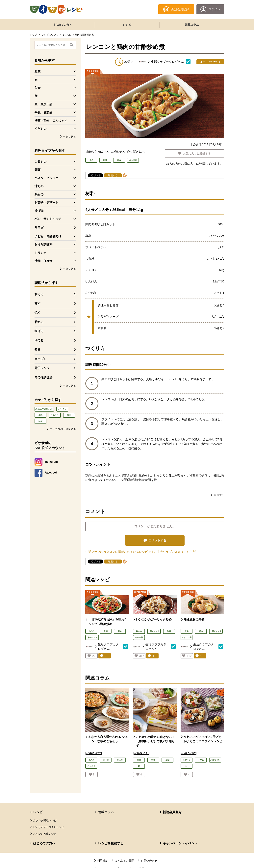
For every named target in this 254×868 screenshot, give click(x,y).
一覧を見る (69, 137)
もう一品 (139, 637)
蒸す (38, 303)
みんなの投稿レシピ (44, 409)
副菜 (169, 631)
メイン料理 (187, 637)
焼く (38, 313)
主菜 (106, 631)
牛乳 (40, 415)
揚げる (39, 331)
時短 (40, 421)
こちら (190, 552)
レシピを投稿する (111, 843)
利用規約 (103, 861)
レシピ (127, 25)
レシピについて (50, 35)
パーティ (62, 409)
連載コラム (192, 25)
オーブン (40, 359)
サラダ (39, 228)
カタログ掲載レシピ (45, 820)
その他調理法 (43, 377)
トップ (33, 35)
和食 (120, 631)
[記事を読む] (94, 753)
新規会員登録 (172, 812)
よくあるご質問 (124, 861)
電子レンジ (42, 368)
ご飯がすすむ (92, 637)
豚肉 (69, 415)
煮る (38, 349)
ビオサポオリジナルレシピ (49, 827)
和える (39, 294)
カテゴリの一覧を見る (63, 429)
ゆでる (39, 340)
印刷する (113, 175)
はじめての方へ (62, 25)
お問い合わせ (149, 861)
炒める (39, 322)
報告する (219, 495)
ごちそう (55, 415)
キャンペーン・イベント (180, 843)
